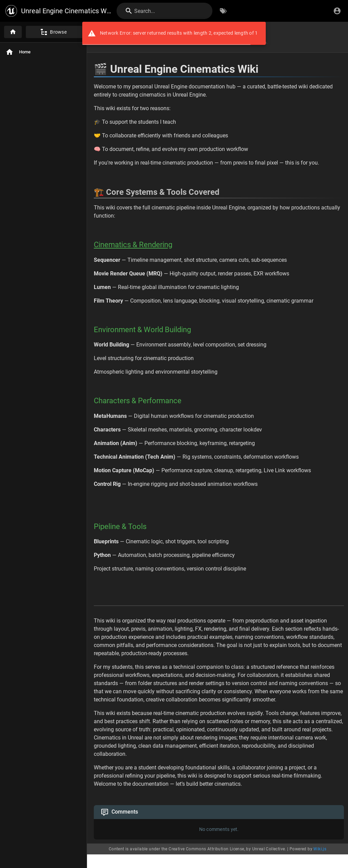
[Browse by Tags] (223, 11)
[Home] (13, 32)
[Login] (337, 11)
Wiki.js (320, 849)
